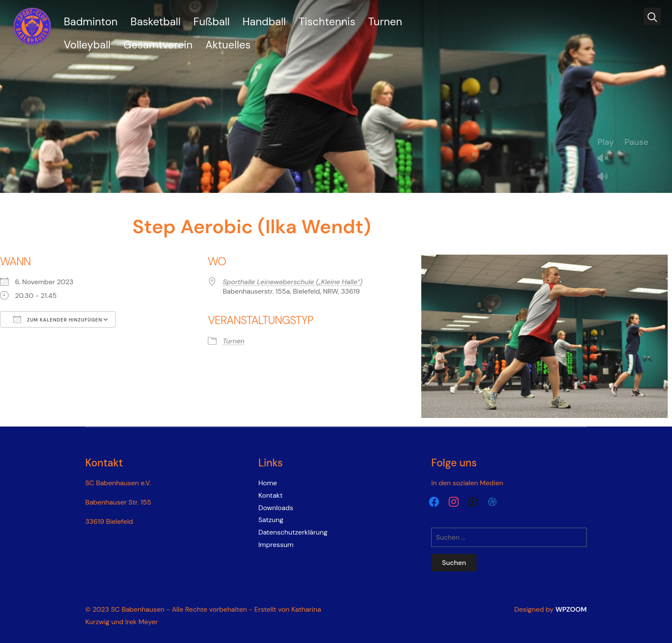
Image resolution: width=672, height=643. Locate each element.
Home (268, 483)
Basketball (155, 22)
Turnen (385, 22)
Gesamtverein (158, 45)
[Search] (652, 16)
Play (606, 142)
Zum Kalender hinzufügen (58, 319)
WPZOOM (571, 609)
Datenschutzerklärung (293, 532)
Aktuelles (228, 45)
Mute (606, 177)
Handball (264, 22)
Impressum (276, 545)
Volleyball (87, 45)
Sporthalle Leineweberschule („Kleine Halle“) (293, 282)
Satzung (271, 520)
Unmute (606, 159)
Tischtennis (327, 22)
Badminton (91, 22)
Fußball (211, 22)
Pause (636, 142)
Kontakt (271, 495)
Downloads (276, 508)
